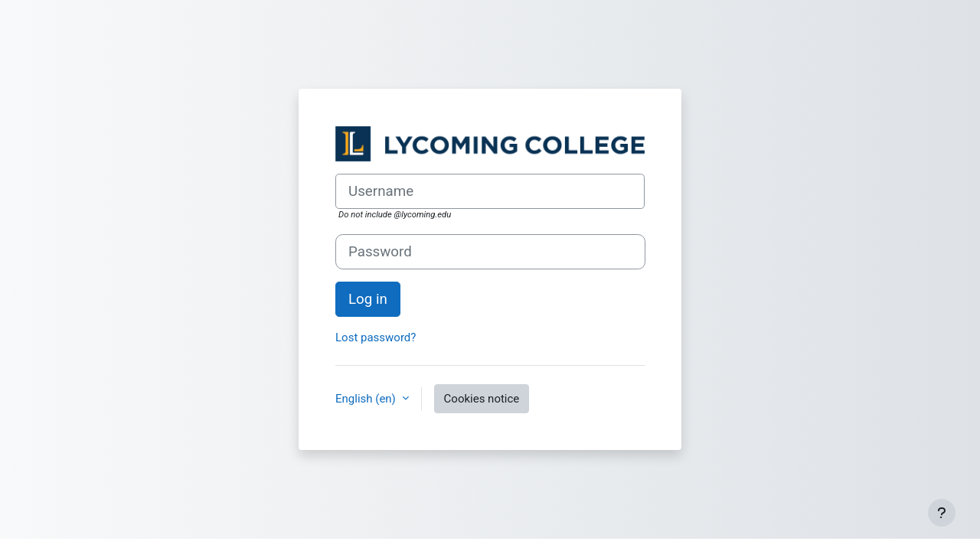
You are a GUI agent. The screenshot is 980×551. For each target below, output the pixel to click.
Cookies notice (482, 399)
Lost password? (376, 337)
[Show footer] (942, 513)
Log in (368, 299)
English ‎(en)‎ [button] (367, 399)
